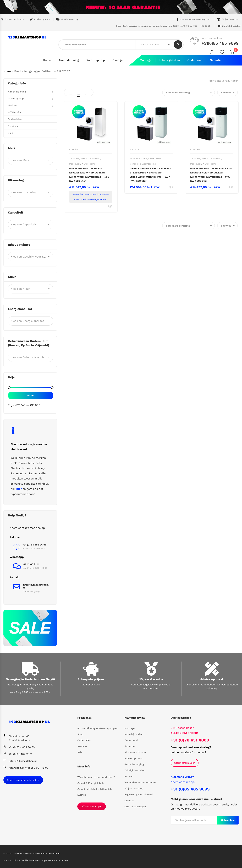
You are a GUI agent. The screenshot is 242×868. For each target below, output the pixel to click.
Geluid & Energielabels (91, 783)
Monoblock (75, 164)
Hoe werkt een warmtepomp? (194, 19)
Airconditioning (69, 60)
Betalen (129, 776)
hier (19, 489)
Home (47, 60)
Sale (10, 133)
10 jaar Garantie (151, 679)
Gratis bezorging (67, 19)
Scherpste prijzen (91, 679)
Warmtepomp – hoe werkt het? (96, 777)
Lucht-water (94, 159)
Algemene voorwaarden (55, 860)
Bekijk (110, 206)
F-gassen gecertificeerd (139, 794)
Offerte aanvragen (92, 806)
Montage (146, 60)
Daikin (84, 159)
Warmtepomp (96, 60)
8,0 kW (75, 149)
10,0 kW (136, 149)
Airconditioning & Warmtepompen (97, 728)
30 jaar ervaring (228, 19)
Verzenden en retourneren (140, 782)
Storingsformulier (185, 763)
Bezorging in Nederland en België (30, 679)
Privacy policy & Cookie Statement (22, 860)
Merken (12, 105)
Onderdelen (15, 119)
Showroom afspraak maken (23, 780)
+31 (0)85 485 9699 (190, 789)
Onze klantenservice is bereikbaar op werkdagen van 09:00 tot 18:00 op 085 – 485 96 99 (163, 26)
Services (13, 126)
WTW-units (14, 112)
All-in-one (74, 159)
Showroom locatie (13, 19)
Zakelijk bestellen (229, 26)
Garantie (216, 60)
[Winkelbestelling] (189, 92)
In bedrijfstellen (169, 60)
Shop (80, 734)
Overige (117, 60)
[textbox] (31, 160)
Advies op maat (40, 19)
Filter (31, 395)
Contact (129, 800)
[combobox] (31, 160)
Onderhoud (195, 60)
